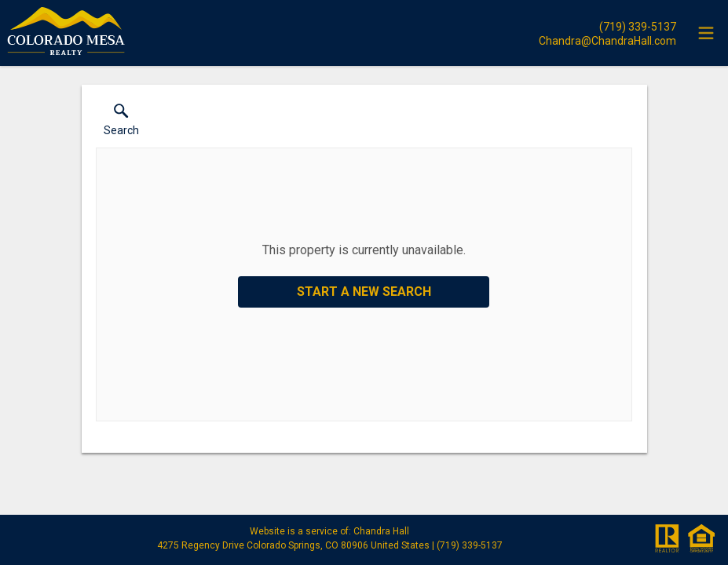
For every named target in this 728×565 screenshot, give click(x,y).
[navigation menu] (706, 33)
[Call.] (607, 26)
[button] (121, 123)
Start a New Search (364, 292)
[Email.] (607, 40)
